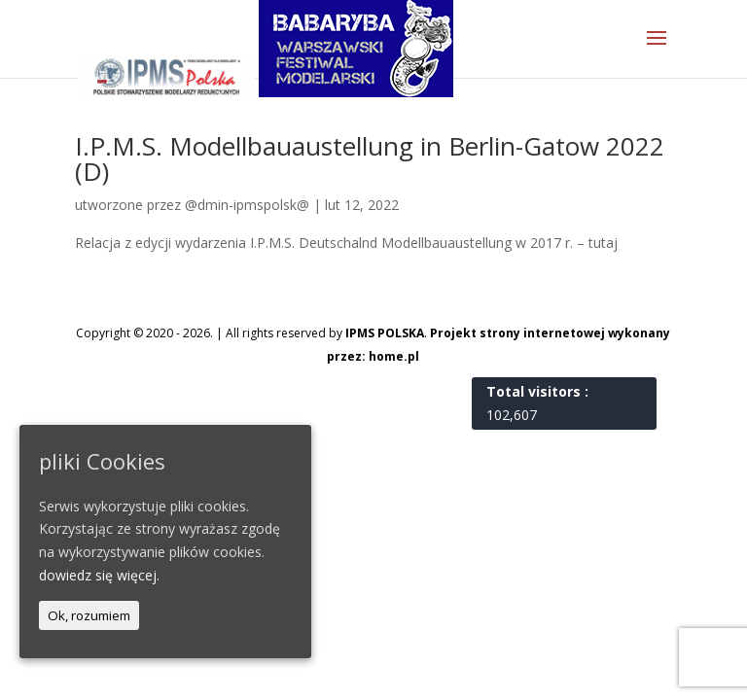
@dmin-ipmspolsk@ (247, 205)
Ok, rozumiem (89, 615)
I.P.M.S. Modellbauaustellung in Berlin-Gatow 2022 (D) (370, 158)
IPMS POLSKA (385, 333)
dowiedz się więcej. (99, 575)
